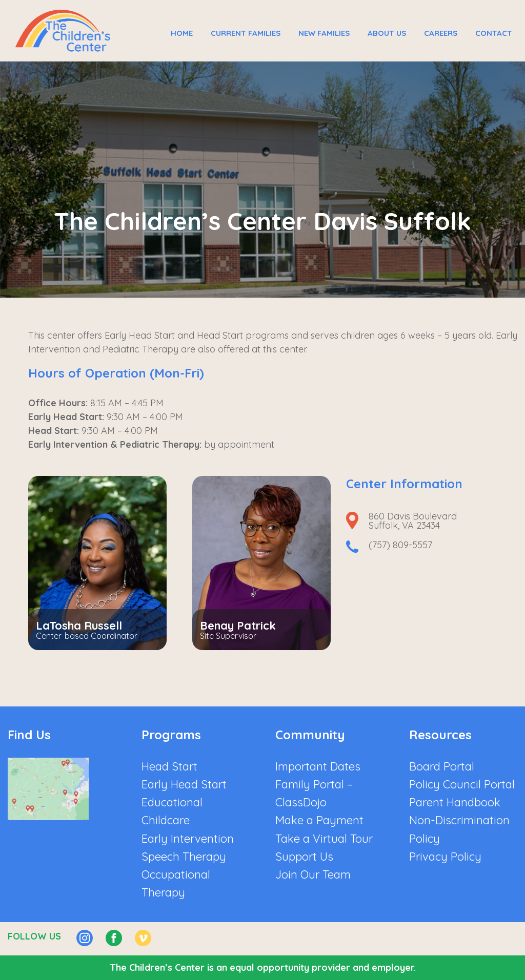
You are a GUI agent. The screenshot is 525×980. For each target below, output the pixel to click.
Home (182, 33)
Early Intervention (188, 839)
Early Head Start (184, 784)
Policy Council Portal (462, 784)
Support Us (304, 857)
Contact (494, 33)
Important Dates (318, 766)
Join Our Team (313, 874)
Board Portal (442, 766)
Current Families (246, 33)
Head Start (169, 766)
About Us (387, 33)
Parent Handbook (455, 802)
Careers (441, 33)
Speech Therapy (184, 857)
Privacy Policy (445, 857)
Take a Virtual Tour (324, 839)
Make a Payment (319, 820)
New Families (324, 33)
